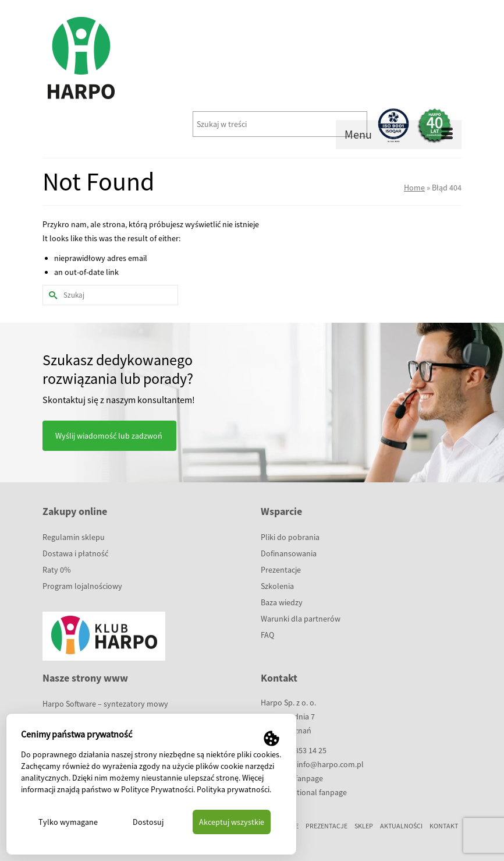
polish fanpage (297, 778)
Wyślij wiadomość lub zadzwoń (109, 436)
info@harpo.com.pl (330, 764)
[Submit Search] (51, 295)
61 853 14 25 (306, 750)
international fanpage (309, 792)
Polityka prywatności (233, 789)
